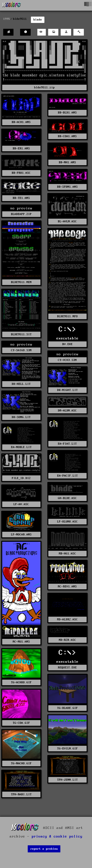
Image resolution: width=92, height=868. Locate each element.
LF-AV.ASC (21, 504)
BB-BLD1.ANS (67, 113)
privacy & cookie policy (57, 837)
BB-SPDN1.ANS (67, 187)
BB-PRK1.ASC (21, 173)
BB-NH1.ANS (67, 162)
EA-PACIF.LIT (67, 476)
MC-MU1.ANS (21, 642)
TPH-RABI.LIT (21, 794)
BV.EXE (67, 344)
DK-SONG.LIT (21, 417)
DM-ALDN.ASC (67, 411)
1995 (7, 19)
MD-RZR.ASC (67, 640)
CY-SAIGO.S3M (21, 350)
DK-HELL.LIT (21, 384)
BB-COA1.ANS (67, 136)
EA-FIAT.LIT (67, 444)
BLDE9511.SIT (21, 334)
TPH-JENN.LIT (67, 780)
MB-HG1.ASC (67, 554)
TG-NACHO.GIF (21, 763)
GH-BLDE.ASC (67, 498)
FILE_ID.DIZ (21, 478)
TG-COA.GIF (21, 723)
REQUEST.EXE (67, 668)
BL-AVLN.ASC (67, 221)
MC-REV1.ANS (67, 587)
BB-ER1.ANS (21, 148)
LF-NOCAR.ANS (21, 535)
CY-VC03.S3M (67, 360)
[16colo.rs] (12, 5)
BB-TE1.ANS (21, 198)
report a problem (44, 849)
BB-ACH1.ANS (21, 122)
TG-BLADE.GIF (67, 708)
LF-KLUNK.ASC (67, 522)
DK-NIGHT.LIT (67, 390)
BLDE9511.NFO (67, 316)
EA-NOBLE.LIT (21, 447)
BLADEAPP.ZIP (21, 214)
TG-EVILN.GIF (67, 749)
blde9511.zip (44, 87)
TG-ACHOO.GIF (21, 682)
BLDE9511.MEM (21, 282)
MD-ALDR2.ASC (67, 619)
